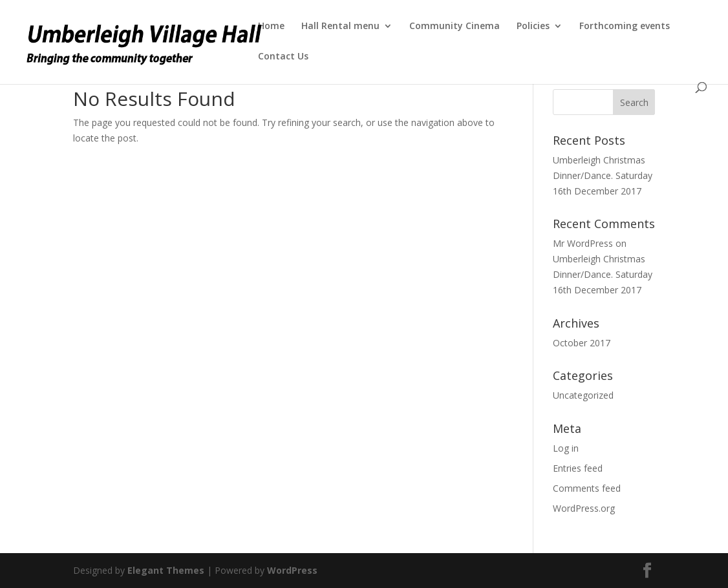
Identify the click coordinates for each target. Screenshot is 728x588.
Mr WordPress (583, 243)
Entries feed (578, 468)
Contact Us (283, 57)
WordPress (292, 570)
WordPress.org (584, 508)
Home (271, 26)
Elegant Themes (166, 570)
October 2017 (582, 343)
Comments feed (587, 488)
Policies (533, 26)
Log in (566, 448)
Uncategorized (583, 395)
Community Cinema (455, 26)
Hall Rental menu (340, 26)
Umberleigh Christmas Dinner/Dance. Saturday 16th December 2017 (603, 175)
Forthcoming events (625, 26)
